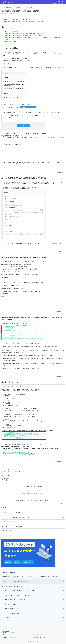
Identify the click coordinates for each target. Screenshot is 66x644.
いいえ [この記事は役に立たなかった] (38, 490)
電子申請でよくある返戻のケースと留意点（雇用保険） (15, 582)
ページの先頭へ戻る (60, 504)
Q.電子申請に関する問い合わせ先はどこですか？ (14, 586)
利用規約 (5, 635)
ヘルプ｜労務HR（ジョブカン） (8, 7)
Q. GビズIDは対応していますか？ (10, 618)
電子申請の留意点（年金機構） (10, 604)
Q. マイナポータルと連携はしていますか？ (12, 613)
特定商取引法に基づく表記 (39, 637)
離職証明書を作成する (7, 531)
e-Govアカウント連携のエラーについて (11, 609)
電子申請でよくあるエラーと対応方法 (11, 513)
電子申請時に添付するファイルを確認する (12, 526)
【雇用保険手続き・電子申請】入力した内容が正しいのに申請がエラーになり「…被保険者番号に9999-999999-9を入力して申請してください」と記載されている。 (32, 577)
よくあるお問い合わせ (27, 7)
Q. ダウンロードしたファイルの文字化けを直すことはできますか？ (18, 591)
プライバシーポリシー (38, 635)
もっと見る (62, 622)
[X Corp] (4, 480)
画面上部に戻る (61, 172)
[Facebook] (2, 480)
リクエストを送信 (38, 500)
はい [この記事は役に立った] (28, 490)
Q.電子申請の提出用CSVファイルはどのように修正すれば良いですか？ (19, 595)
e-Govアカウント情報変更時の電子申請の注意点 (14, 600)
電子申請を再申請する (7, 522)
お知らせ (56, 3)
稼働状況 (59, 3)
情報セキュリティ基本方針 (9, 637)
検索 (53, 3)
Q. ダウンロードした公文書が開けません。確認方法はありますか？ (18, 517)
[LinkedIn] (6, 480)
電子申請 (19, 7)
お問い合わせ (63, 3)
